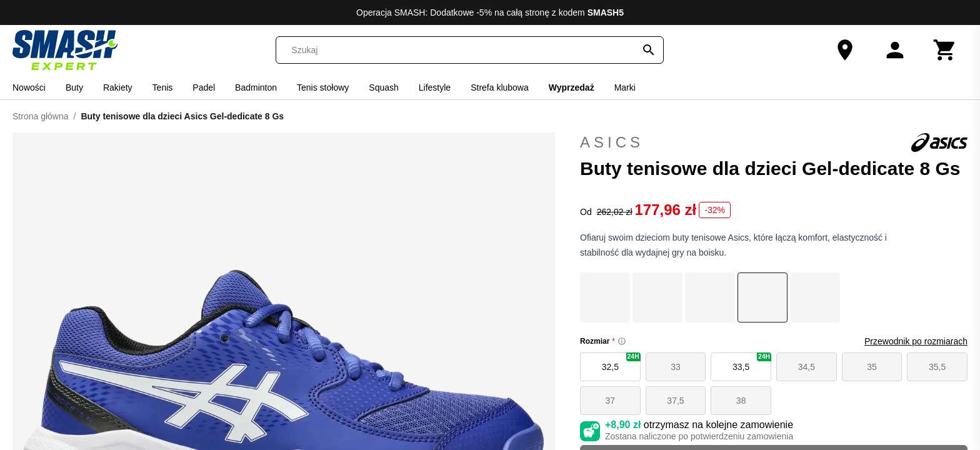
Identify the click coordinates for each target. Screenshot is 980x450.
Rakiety (118, 87)
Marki (625, 87)
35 (872, 367)
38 (741, 401)
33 (676, 367)
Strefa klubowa (500, 87)
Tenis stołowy (323, 87)
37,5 (675, 401)
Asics (774, 142)
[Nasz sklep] (845, 50)
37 (611, 401)
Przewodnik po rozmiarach (916, 341)
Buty (74, 87)
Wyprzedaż (572, 87)
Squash (383, 87)
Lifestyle (435, 87)
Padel (204, 87)
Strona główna (41, 116)
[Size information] (622, 341)
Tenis (163, 87)
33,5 (752, 362)
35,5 (937, 367)
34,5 (807, 367)
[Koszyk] (945, 50)
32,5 (621, 362)
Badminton (256, 87)
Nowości (29, 87)
